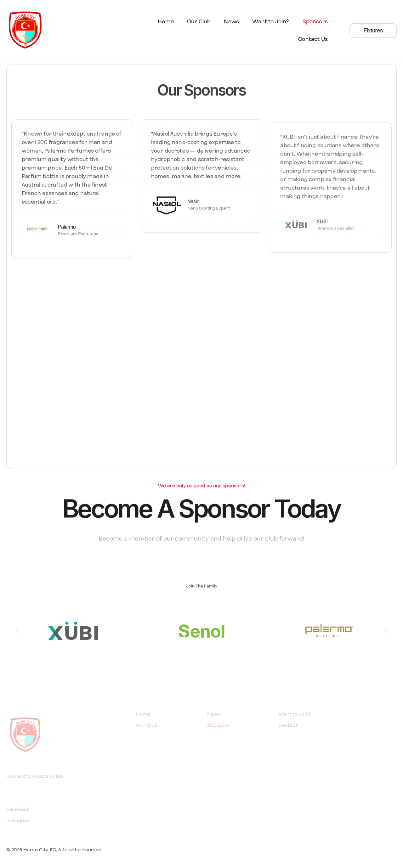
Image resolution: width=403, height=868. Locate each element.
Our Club (199, 22)
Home (166, 22)
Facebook (18, 809)
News (231, 22)
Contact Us (313, 39)
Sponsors (315, 22)
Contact (288, 725)
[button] (17, 631)
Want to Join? (271, 22)
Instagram (18, 821)
